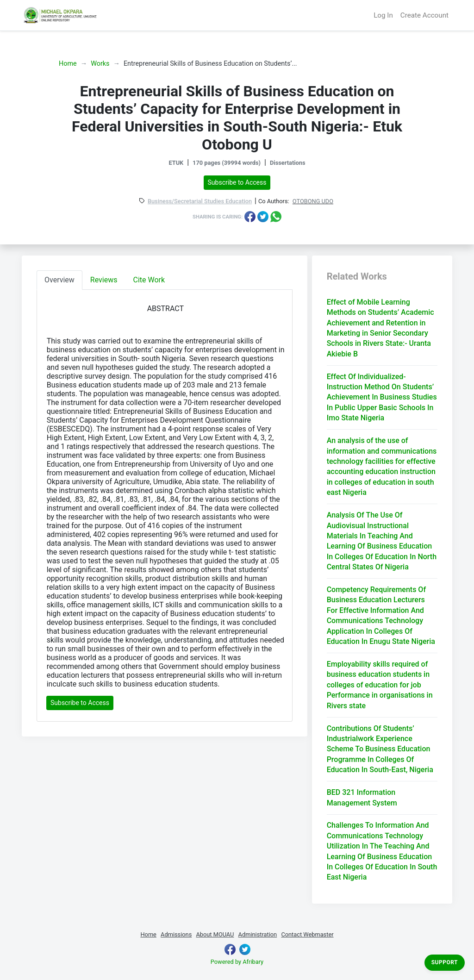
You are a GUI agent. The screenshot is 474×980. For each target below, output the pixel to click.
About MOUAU (215, 934)
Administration (258, 934)
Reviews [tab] (104, 280)
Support (445, 962)
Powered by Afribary (237, 962)
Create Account (424, 15)
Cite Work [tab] (149, 280)
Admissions (176, 934)
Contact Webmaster (307, 934)
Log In (383, 15)
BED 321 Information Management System (362, 797)
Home (68, 64)
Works (100, 64)
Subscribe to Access (237, 182)
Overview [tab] (59, 280)
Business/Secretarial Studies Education (200, 202)
